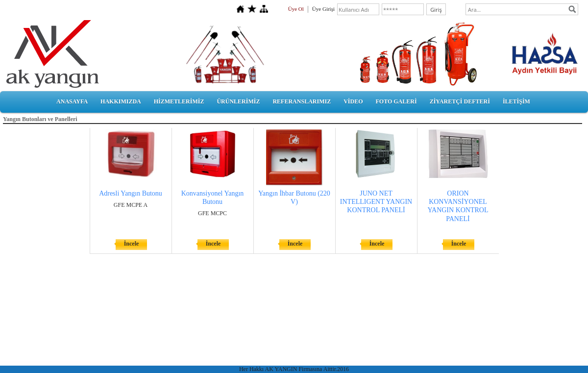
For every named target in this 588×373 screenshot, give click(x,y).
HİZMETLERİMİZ (179, 101)
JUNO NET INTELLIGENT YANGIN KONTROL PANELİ (376, 202)
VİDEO (353, 101)
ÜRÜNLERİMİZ (238, 101)
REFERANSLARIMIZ (302, 101)
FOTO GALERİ (396, 101)
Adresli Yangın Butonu (131, 193)
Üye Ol (296, 9)
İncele (132, 244)
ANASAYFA (72, 101)
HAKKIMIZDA (121, 101)
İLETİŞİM (516, 101)
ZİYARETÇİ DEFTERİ (460, 101)
